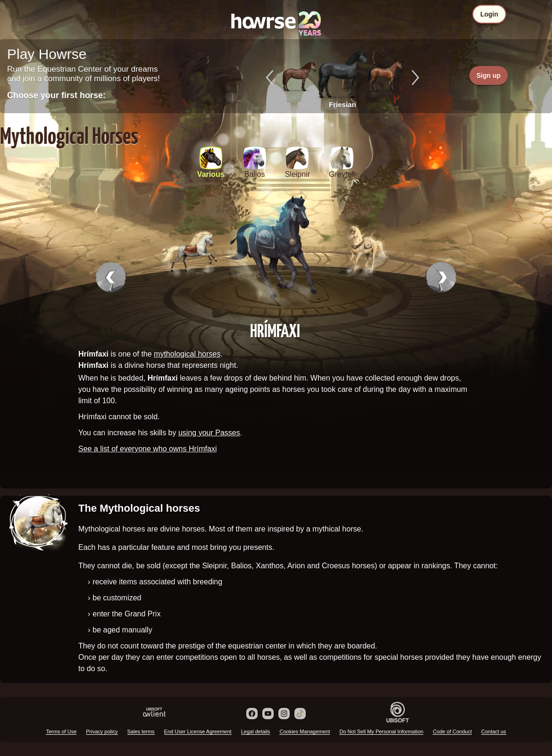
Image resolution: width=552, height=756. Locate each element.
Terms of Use (61, 731)
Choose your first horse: (56, 95)
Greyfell (342, 174)
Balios (255, 174)
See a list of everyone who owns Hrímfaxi (147, 449)
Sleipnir (297, 174)
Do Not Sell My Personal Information (381, 731)
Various (211, 174)
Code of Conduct (452, 731)
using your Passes (209, 433)
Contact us (494, 731)
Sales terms (141, 731)
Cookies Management (305, 731)
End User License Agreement (198, 731)
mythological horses (187, 354)
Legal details (256, 731)
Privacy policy (102, 731)
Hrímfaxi (275, 330)
